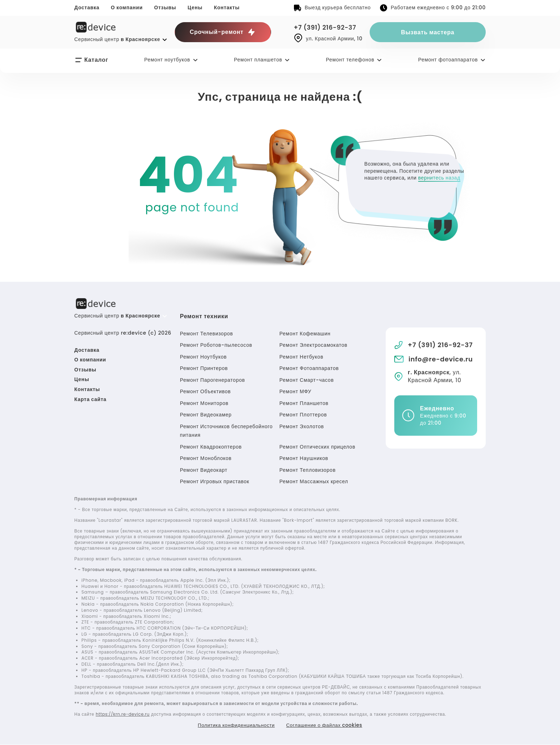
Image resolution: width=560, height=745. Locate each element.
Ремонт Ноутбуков (203, 357)
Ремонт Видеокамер (206, 415)
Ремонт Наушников (304, 458)
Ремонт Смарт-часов (306, 380)
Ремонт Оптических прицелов (317, 447)
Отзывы (165, 7)
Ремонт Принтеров (204, 368)
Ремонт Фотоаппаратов (309, 368)
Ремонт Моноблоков (206, 458)
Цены (195, 7)
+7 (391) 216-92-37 (326, 27)
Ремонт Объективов (205, 391)
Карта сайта (90, 399)
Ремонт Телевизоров (207, 334)
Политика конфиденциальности (234, 726)
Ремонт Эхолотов (302, 426)
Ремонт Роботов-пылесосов (216, 345)
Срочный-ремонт (222, 32)
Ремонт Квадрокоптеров (211, 447)
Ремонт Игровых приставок (215, 481)
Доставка (87, 7)
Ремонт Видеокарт (204, 470)
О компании (127, 7)
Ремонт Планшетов (304, 403)
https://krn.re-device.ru (124, 714)
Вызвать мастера (428, 32)
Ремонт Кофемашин (305, 334)
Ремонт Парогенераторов (212, 380)
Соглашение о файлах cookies (326, 726)
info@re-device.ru (441, 359)
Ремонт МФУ (295, 391)
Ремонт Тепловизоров (307, 470)
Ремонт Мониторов (204, 403)
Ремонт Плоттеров (303, 415)
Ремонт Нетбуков (301, 357)
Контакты (227, 7)
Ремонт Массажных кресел (314, 481)
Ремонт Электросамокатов (313, 345)
